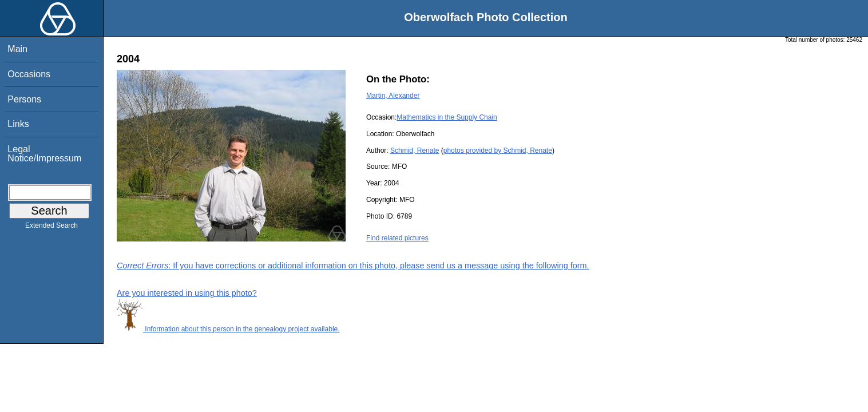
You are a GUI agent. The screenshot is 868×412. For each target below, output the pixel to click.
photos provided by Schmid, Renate (498, 150)
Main (17, 49)
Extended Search (51, 228)
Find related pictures (397, 238)
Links (18, 124)
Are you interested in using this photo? (187, 293)
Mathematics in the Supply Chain (447, 117)
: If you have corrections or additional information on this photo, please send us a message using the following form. (353, 266)
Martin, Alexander (393, 96)
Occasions (29, 74)
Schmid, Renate (415, 150)
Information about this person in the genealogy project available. (228, 329)
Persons (24, 99)
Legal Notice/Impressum (44, 154)
